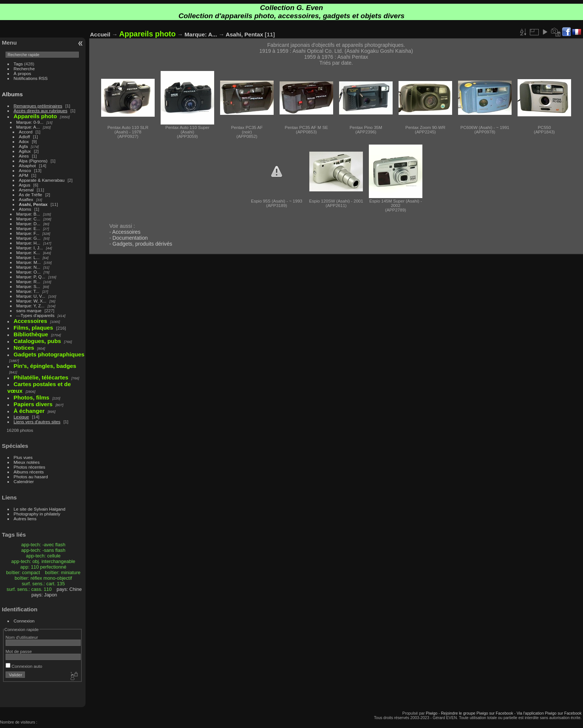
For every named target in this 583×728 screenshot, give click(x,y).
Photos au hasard (31, 477)
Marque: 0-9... (30, 122)
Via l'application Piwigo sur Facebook (549, 713)
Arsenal (26, 190)
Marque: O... (28, 272)
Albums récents (29, 472)
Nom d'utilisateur (22, 637)
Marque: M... (29, 262)
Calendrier (24, 481)
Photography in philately (37, 514)
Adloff (25, 137)
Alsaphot (28, 166)
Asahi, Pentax (33, 204)
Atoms (25, 209)
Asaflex (26, 199)
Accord (26, 132)
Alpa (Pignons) (33, 161)
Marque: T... (28, 291)
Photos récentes (30, 467)
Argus (25, 185)
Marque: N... (28, 267)
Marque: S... (28, 286)
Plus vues (23, 457)
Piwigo (431, 713)
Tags (18, 64)
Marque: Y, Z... (30, 306)
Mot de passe (19, 651)
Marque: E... (28, 228)
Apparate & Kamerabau (42, 180)
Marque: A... (28, 127)
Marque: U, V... (31, 296)
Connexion (24, 621)
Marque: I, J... (30, 248)
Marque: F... (28, 233)
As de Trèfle (31, 195)
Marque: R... (28, 282)
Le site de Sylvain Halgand (40, 509)
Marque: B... (28, 214)
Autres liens (25, 519)
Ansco (25, 170)
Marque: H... (28, 243)
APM (24, 175)
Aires (24, 156)
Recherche (24, 69)
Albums (12, 94)
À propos (22, 73)
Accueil (100, 34)
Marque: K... (28, 253)
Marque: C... (28, 219)
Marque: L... (28, 257)
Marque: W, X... (31, 301)
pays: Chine (69, 589)
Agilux (25, 151)
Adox (24, 141)
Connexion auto (24, 666)
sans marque (29, 310)
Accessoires (126, 232)
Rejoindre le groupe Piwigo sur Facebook (477, 713)
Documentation (130, 238)
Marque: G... (28, 238)
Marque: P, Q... (31, 277)
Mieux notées (27, 462)
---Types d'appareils (36, 315)
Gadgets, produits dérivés (142, 244)
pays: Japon (44, 595)
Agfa (23, 146)
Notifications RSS (31, 78)
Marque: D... (28, 224)
